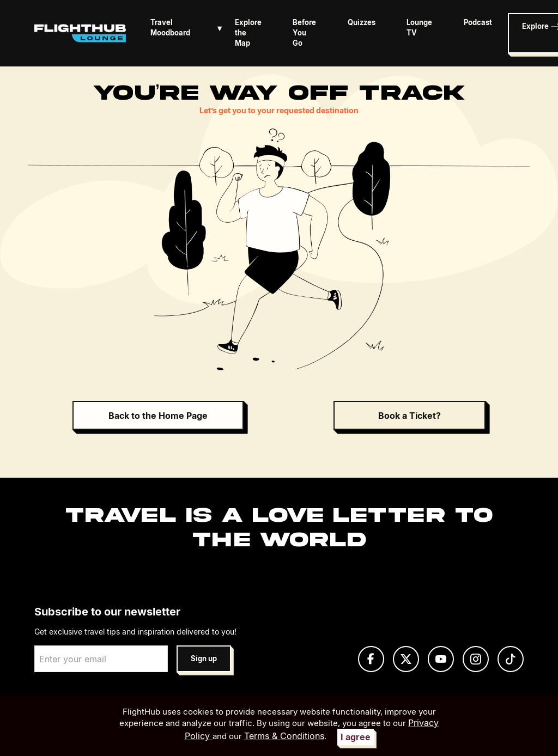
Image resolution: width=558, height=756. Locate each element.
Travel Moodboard (188, 28)
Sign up (204, 659)
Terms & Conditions (284, 736)
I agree (356, 737)
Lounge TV (419, 28)
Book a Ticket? (410, 416)
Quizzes (362, 23)
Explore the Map (248, 33)
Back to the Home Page (158, 416)
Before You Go (304, 33)
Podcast (478, 23)
